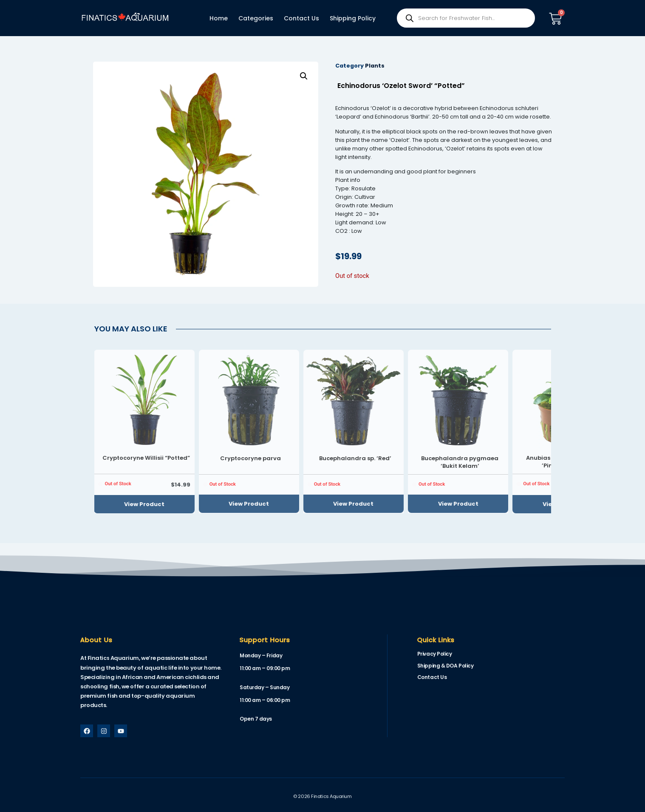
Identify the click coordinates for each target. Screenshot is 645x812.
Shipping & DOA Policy (446, 666)
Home (219, 18)
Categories (256, 18)
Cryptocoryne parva (250, 458)
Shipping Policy (353, 18)
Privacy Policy (435, 654)
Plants (375, 66)
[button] (304, 76)
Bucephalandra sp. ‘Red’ (355, 458)
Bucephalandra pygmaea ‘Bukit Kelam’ (460, 462)
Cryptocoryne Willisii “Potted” (146, 458)
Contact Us (301, 18)
